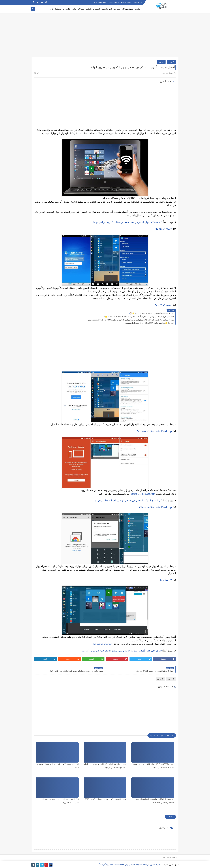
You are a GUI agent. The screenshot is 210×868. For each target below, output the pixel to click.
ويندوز (161, 62)
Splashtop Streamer (103, 644)
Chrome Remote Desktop (155, 507)
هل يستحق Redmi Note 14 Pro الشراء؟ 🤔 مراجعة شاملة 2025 (150, 323)
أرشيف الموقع (137, 2)
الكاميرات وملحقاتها (63, 9)
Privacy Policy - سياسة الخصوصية (119, 2)
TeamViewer (164, 229)
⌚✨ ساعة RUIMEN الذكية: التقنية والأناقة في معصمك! (152, 313)
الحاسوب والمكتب (93, 9)
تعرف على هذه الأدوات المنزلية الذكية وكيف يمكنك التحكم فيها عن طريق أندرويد (122, 651)
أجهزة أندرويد (107, 9)
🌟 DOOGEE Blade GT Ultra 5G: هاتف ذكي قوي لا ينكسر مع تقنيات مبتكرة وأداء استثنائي (139, 317)
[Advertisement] (105, 36)
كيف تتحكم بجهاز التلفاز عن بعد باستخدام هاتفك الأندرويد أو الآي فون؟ (127, 222)
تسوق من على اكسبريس (123, 9)
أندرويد (171, 62)
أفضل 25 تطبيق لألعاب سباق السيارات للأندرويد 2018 (106, 799)
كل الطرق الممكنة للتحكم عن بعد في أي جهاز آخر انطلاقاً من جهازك (128, 501)
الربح (51, 9)
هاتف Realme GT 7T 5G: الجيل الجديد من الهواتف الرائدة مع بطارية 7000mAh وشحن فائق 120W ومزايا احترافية (131, 320)
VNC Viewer (163, 305)
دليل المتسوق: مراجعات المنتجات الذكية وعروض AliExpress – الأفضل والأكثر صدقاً (130, 865)
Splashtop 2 (164, 580)
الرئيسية (138, 9)
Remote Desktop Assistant (142, 494)
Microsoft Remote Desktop (154, 431)
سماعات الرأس (78, 9)
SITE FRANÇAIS (100, 2)
